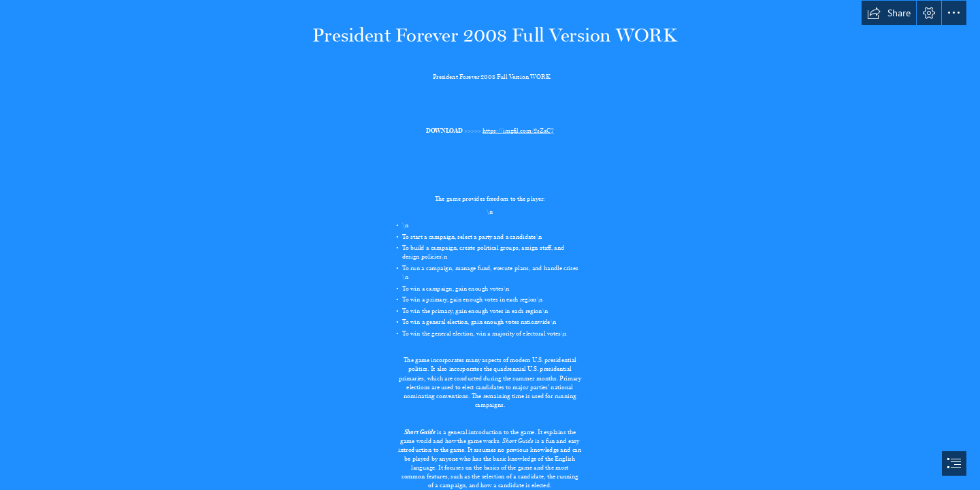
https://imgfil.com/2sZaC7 (518, 129)
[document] (490, 245)
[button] (889, 13)
